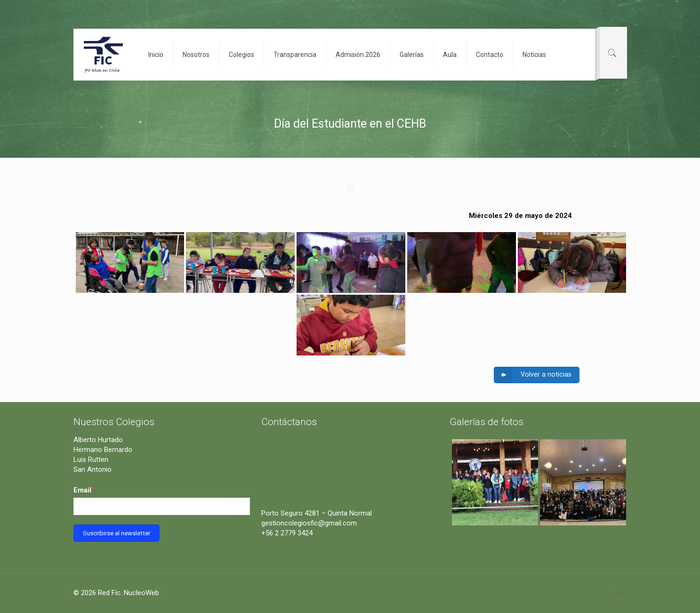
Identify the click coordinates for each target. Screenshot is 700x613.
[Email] (162, 506)
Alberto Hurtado (98, 440)
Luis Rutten (91, 460)
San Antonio (93, 469)
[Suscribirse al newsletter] (117, 533)
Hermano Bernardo (103, 450)
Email (85, 489)
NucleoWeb (141, 593)
